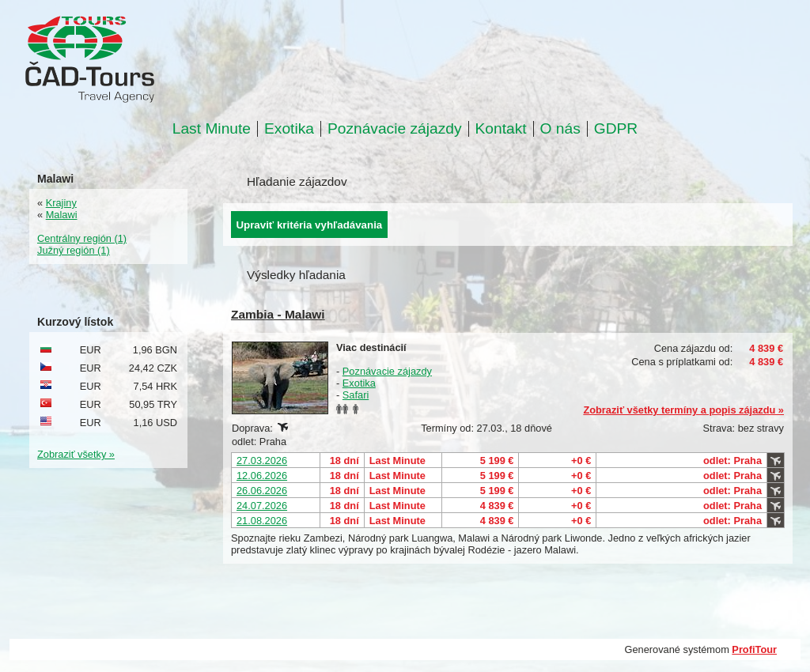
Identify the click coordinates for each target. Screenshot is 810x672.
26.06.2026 (262, 491)
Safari (356, 395)
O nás (560, 129)
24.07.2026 (262, 506)
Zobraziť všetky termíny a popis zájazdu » (683, 410)
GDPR (616, 129)
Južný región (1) (74, 250)
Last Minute (212, 129)
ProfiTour (754, 649)
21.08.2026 (262, 521)
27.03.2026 (262, 461)
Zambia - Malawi (278, 314)
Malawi (62, 215)
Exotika (289, 129)
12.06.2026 (262, 476)
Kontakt (501, 129)
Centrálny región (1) (82, 238)
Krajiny (61, 203)
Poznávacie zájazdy (395, 129)
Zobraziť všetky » (76, 454)
